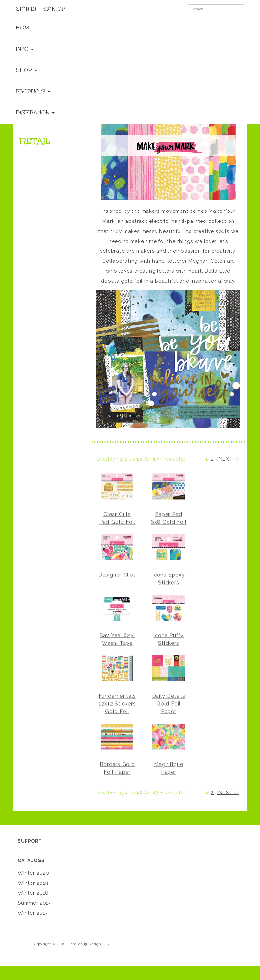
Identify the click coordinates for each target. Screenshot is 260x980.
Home (24, 28)
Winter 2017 (33, 913)
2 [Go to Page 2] (213, 459)
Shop (27, 70)
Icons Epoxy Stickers (169, 578)
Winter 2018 (33, 893)
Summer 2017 (34, 903)
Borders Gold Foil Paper (117, 768)
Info (25, 49)
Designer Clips (117, 574)
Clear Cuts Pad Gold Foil (117, 518)
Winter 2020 (33, 873)
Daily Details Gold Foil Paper (169, 703)
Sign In (26, 9)
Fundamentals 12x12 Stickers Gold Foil (117, 703)
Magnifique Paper (168, 768)
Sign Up (54, 9)
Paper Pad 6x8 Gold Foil (168, 518)
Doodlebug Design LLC (89, 944)
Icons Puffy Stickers (168, 639)
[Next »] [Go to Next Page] (228, 459)
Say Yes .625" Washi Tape (117, 639)
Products (33, 91)
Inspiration (35, 112)
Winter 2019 (33, 883)
